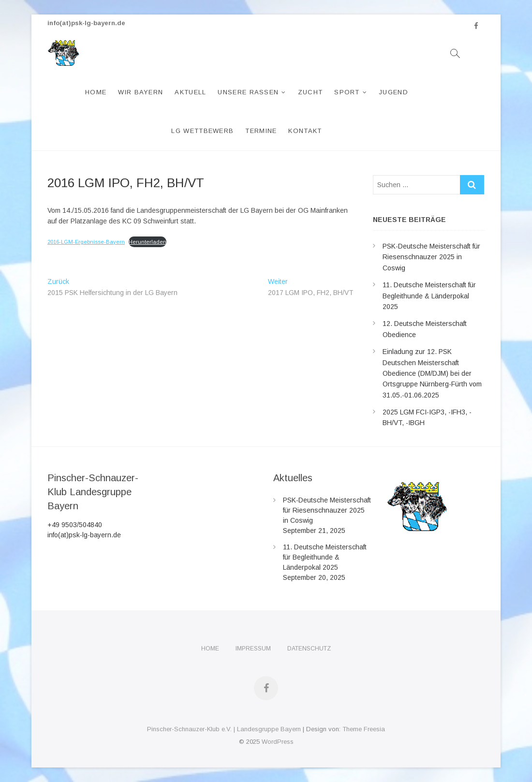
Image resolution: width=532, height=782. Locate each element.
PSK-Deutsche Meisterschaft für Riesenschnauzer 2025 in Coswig (431, 257)
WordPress (278, 742)
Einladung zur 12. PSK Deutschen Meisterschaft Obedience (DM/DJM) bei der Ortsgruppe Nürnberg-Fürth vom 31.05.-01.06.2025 (432, 373)
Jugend (393, 92)
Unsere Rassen (248, 92)
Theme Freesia (364, 729)
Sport (347, 92)
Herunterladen (148, 242)
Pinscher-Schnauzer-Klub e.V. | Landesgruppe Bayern (224, 729)
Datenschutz (309, 649)
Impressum (253, 649)
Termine (261, 131)
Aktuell (190, 92)
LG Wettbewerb (202, 131)
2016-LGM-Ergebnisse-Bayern (86, 242)
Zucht (310, 92)
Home (96, 92)
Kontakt (305, 131)
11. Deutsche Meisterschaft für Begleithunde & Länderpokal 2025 (429, 296)
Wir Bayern (140, 92)
